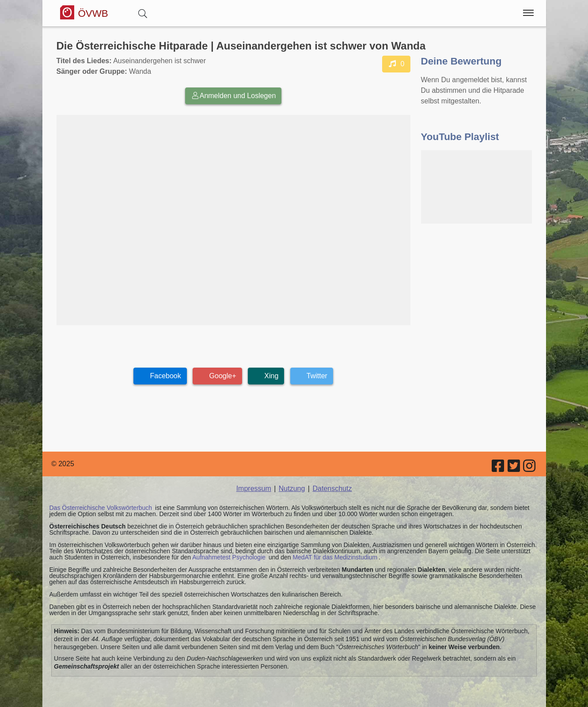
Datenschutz (332, 488)
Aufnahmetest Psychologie (229, 557)
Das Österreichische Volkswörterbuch (101, 508)
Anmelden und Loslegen (233, 96)
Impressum (254, 488)
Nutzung (292, 488)
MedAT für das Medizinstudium (335, 557)
